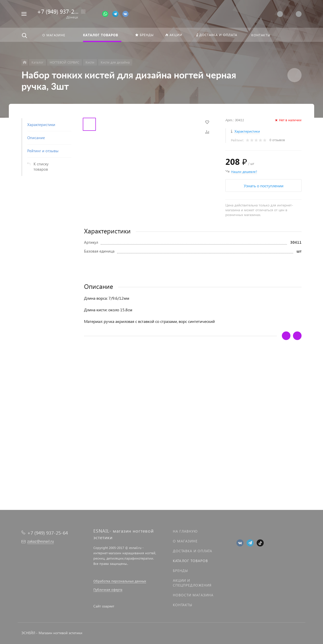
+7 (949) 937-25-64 (61, 11)
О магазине (185, 541)
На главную (185, 531)
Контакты (183, 605)
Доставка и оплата (193, 551)
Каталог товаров (190, 561)
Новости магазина (193, 595)
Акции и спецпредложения (192, 583)
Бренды (180, 571)
